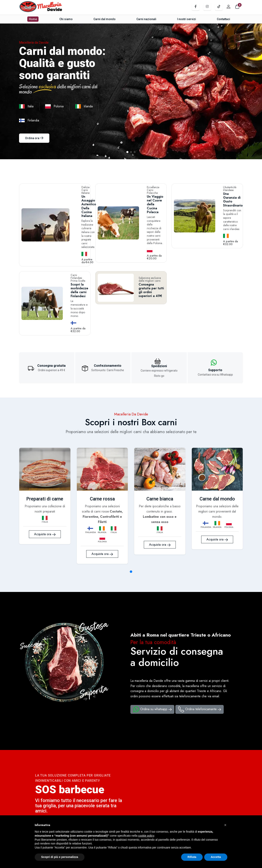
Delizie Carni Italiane (74, 187)
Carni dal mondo (105, 19)
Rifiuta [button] (192, 857)
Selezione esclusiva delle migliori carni (150, 251)
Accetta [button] (216, 857)
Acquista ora (45, 500)
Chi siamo (66, 19)
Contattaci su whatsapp (62, 812)
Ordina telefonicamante (200, 668)
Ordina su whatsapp (152, 668)
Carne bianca (160, 457)
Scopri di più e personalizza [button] (60, 857)
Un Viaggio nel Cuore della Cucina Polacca (150, 198)
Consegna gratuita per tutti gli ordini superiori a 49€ (151, 262)
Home (33, 19)
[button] (225, 825)
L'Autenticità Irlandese (227, 187)
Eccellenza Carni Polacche (148, 189)
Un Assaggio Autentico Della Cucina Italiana (74, 195)
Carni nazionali (146, 19)
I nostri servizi (186, 19)
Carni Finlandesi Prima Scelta (72, 248)
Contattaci (223, 19)
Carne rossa (102, 457)
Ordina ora (34, 138)
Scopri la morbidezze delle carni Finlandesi (71, 259)
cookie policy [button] (146, 836)
